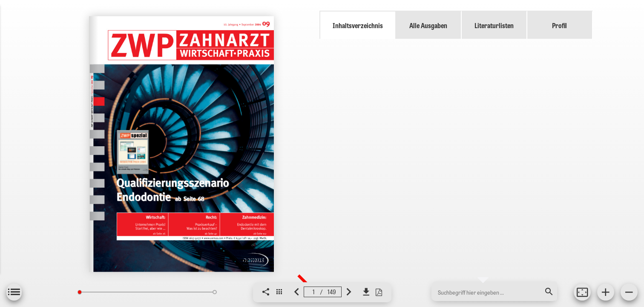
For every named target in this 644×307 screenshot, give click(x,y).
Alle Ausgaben (428, 25)
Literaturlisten (494, 25)
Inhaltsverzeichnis (358, 25)
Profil (559, 25)
